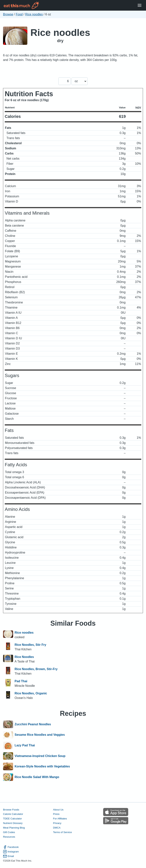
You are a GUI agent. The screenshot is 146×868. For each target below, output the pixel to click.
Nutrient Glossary (13, 823)
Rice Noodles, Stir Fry (30, 645)
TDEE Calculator (12, 819)
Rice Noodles (24, 657)
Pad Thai (21, 681)
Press (56, 814)
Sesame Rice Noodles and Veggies (40, 735)
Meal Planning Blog (14, 828)
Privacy (57, 823)
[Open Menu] (140, 5)
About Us (58, 810)
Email (8, 856)
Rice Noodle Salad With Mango (37, 777)
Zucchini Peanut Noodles (33, 724)
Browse (8, 14)
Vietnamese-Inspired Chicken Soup (40, 756)
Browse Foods (11, 810)
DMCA (57, 828)
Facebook (11, 847)
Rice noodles (34, 14)
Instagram (11, 852)
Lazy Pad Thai (25, 745)
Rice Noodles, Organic (31, 693)
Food (19, 14)
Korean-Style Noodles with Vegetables (42, 766)
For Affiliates (60, 819)
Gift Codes (9, 832)
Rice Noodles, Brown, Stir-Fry (36, 669)
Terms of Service (62, 832)
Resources (9, 837)
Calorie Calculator (13, 814)
